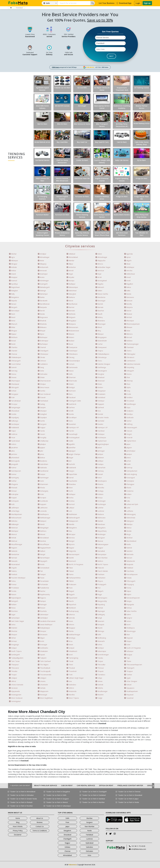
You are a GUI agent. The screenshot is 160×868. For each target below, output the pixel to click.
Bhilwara (43, 327)
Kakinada (43, 468)
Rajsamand (73, 598)
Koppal (14, 498)
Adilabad (72, 254)
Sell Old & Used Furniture (122, 234)
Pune (71, 588)
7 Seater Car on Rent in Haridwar (93, 799)
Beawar (129, 314)
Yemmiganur (16, 701)
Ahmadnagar (45, 257)
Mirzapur (72, 534)
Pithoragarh (131, 581)
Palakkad (130, 568)
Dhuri (128, 384)
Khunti (129, 488)
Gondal (100, 414)
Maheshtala (131, 518)
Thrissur (101, 668)
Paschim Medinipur (18, 578)
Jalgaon (129, 448)
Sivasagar (44, 645)
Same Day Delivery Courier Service (82, 234)
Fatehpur (101, 401)
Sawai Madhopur (46, 625)
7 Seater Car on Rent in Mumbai (93, 802)
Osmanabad (44, 568)
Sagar (13, 614)
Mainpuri (43, 521)
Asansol (14, 281)
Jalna (13, 451)
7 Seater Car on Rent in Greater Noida (23, 799)
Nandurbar (15, 554)
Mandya (129, 524)
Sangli (100, 618)
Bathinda (72, 314)
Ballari (100, 291)
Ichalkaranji (44, 441)
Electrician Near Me (82, 178)
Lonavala (43, 511)
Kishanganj (44, 491)
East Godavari (45, 394)
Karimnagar (44, 478)
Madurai (101, 514)
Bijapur (14, 334)
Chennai (14, 354)
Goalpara (130, 411)
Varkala (43, 688)
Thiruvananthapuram (134, 665)
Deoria (129, 374)
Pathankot (101, 578)
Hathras (14, 434)
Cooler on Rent (82, 160)
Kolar (42, 494)
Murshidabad (131, 541)
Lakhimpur (15, 508)
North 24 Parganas (76, 564)
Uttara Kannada (17, 685)
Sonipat (71, 648)
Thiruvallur (101, 665)
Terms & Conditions (40, 831)
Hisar (13, 438)
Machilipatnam (16, 514)
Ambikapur (130, 267)
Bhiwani (129, 327)
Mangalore (73, 528)
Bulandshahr (102, 341)
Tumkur (129, 675)
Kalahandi (72, 468)
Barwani (72, 311)
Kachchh (72, 464)
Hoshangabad (74, 438)
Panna (71, 574)
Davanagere (102, 371)
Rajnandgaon (16, 598)
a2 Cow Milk (82, 88)
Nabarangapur (103, 544)
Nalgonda (72, 551)
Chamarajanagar (132, 344)
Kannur (14, 474)
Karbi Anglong (132, 474)
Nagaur (71, 548)
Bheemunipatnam (133, 324)
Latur (128, 508)
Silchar (13, 638)
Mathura (43, 531)
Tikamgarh (130, 668)
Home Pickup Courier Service (102, 216)
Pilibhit (71, 581)
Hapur (13, 431)
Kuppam (43, 504)
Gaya (128, 407)
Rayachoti (72, 604)
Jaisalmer (15, 448)
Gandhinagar (131, 404)
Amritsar (101, 271)
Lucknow (101, 511)
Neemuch (72, 561)
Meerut (14, 534)
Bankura (72, 297)
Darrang (14, 371)
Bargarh (14, 307)
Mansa (129, 528)
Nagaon (14, 548)
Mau (70, 531)
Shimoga (101, 631)
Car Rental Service (42, 160)
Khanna (100, 484)
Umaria (43, 681)
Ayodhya (14, 284)
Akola (42, 261)
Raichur (43, 591)
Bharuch (14, 324)
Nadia (128, 544)
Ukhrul (13, 681)
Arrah (100, 277)
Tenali (71, 661)
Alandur (71, 261)
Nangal (42, 554)
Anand (13, 274)
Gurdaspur (15, 424)
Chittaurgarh (16, 361)
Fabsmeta (73, 865)
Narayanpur (102, 554)
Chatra (129, 351)
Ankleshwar (131, 274)
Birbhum (14, 337)
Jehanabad (15, 458)
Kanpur (43, 474)
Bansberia (101, 297)
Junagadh (15, 464)
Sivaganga (15, 645)
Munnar (100, 541)
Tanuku (100, 658)
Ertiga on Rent (142, 178)
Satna (13, 625)
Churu (100, 361)
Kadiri (128, 464)
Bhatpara (72, 324)
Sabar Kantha (131, 611)
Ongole (14, 568)
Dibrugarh (15, 387)
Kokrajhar (15, 494)
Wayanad (130, 695)
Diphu (128, 387)
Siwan (71, 645)
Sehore (71, 625)
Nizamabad (15, 564)
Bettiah (129, 317)
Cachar (100, 344)
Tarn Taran (15, 661)
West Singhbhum (46, 698)
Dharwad (101, 381)
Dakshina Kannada (133, 364)
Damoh (14, 367)
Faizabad (72, 397)
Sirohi (42, 641)
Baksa (129, 287)
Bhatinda (43, 324)
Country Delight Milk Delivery (102, 161)
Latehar (100, 508)
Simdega (72, 638)
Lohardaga (15, 511)
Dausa (71, 371)
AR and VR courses (62, 106)
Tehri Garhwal (45, 661)
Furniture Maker (42, 215)
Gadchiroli (72, 404)
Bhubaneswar (74, 331)
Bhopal (42, 331)
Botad (13, 341)
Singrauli (129, 638)
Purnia (129, 588)
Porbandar (44, 584)
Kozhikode (44, 501)
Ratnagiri (43, 604)
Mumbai (43, 541)
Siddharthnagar (74, 635)
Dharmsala (73, 381)
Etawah (43, 397)
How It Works (18, 826)
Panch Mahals (103, 571)
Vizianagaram (16, 695)
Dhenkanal (15, 384)
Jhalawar (101, 458)
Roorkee (14, 611)
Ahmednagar (102, 257)
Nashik (71, 558)
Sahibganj (101, 614)
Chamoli (43, 347)
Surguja (129, 655)
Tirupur (14, 675)
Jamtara (14, 454)
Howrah (129, 438)
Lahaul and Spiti (132, 504)
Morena (72, 538)
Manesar (14, 528)
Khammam (44, 484)
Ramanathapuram (133, 598)
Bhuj (99, 331)
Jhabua (42, 458)
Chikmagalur (131, 354)
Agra (13, 257)
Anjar (99, 274)
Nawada (14, 561)
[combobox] (110, 38)
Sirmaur (14, 641)
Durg (128, 391)
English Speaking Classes (122, 180)
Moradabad (44, 538)
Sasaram (101, 621)
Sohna (100, 645)
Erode (129, 394)
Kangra (71, 471)
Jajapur (42, 448)
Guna (71, 421)
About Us (40, 818)
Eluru (71, 394)
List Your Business (107, 3)
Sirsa (70, 641)
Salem (129, 614)
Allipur (71, 264)
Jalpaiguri (72, 451)
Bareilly (129, 304)
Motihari (129, 538)
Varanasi (14, 688)
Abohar (14, 254)
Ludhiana (130, 511)
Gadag (42, 404)
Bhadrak (43, 321)
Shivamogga (131, 631)
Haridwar (101, 431)
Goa (99, 411)
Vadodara (72, 685)
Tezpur (100, 661)
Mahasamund (16, 518)
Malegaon (130, 521)
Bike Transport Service (102, 125)
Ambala (14, 267)
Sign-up (147, 3)
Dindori (100, 387)
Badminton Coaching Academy (122, 107)
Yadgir (100, 698)
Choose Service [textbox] (102, 38)
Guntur (129, 421)
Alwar (128, 264)
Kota (128, 498)
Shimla (71, 631)
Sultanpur (130, 651)
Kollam (129, 494)
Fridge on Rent (122, 197)
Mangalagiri (44, 528)
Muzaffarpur (45, 544)
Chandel (14, 351)
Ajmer (129, 257)
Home (18, 818)
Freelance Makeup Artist (102, 198)
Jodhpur (100, 461)
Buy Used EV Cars (102, 142)
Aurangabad (102, 281)
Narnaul (14, 558)
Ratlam (14, 604)
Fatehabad (44, 401)
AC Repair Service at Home (102, 89)
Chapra (100, 351)
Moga (128, 534)
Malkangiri (15, 524)
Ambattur (72, 267)
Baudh (100, 314)
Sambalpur (44, 618)
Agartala (129, 254)
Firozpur (14, 404)
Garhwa (72, 407)
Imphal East (102, 441)
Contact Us (40, 826)
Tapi (128, 658)
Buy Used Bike (62, 142)
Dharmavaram (45, 381)
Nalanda (14, 551)
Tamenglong (73, 658)
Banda (129, 294)
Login (138, 3)
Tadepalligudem (17, 658)
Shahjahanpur (45, 628)
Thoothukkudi (45, 668)
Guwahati (72, 424)
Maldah (100, 521)
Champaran (73, 347)
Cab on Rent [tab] (67, 785)
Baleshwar (73, 291)
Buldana (129, 341)
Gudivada (130, 417)
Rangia (129, 601)
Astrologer (82, 106)
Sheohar (14, 631)
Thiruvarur (15, 668)
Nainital (129, 548)
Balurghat (72, 294)
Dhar (128, 377)
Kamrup (129, 468)
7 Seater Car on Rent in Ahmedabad (22, 792)
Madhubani (73, 514)
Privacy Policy (18, 831)
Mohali (14, 538)
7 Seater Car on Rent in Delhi (56, 795)
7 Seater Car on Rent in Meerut (57, 802)
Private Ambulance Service (62, 234)
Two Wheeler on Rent (142, 234)
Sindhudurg (102, 638)
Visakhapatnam (132, 691)
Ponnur (14, 584)
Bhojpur (14, 331)
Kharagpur (130, 484)
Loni (70, 511)
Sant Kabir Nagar (18, 621)
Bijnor (42, 334)
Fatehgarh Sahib (75, 401)
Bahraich (101, 287)
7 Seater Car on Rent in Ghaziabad (130, 795)
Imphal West (131, 441)
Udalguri (43, 678)
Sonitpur (101, 648)
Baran (71, 301)
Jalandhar (72, 448)
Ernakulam (101, 394)
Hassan (129, 431)
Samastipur (15, 618)
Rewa (13, 608)
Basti (13, 314)
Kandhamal (44, 471)
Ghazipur (43, 411)
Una (70, 681)
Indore (14, 444)
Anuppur (14, 277)
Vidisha (100, 688)
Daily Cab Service (122, 160)
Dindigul (72, 387)
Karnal (71, 478)
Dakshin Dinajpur (104, 364)
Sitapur (129, 641)
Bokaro (71, 337)
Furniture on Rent (62, 215)
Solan (128, 645)
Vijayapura (130, 688)
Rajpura (43, 598)
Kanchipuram (16, 471)
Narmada (130, 554)
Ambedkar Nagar (104, 267)
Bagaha (100, 284)
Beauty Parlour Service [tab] (46, 785)
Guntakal (101, 421)
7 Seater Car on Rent (62, 88)
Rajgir (100, 594)
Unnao (100, 681)
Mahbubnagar (45, 518)
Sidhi (99, 635)
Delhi (48, 3)
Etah (13, 397)
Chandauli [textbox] (100, 43)
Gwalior (100, 424)
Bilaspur (101, 334)
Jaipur (128, 444)
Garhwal (101, 407)
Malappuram (73, 521)
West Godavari (17, 698)
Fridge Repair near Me (142, 198)
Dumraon (72, 391)
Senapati (101, 625)
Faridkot (129, 397)
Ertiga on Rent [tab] (106, 785)
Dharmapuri (16, 381)
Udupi (100, 678)
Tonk (71, 675)
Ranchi (71, 601)
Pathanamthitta (75, 578)
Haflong (129, 424)
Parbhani (101, 574)
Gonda (71, 414)
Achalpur (43, 254)
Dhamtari (72, 377)
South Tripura (16, 651)
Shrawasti (44, 635)
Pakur (71, 568)
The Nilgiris (44, 665)
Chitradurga (102, 357)
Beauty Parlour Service (142, 107)
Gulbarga (15, 421)
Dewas (14, 377)
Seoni (128, 625)
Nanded (129, 551)
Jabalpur (43, 444)
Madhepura (44, 514)
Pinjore (100, 581)
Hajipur (43, 427)
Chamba (14, 347)
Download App (124, 3)
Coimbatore (131, 361)
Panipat (43, 574)
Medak (129, 531)
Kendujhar (130, 481)
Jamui (42, 454)
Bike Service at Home (82, 124)
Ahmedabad (73, 257)
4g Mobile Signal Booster (42, 89)
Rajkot (129, 594)
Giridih (71, 411)
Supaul (42, 655)
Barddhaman (45, 304)
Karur (100, 478)
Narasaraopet (74, 554)
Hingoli (129, 434)
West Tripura (74, 698)
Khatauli (14, 488)
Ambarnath (44, 267)
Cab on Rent (122, 142)
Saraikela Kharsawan (48, 621)
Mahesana (101, 518)
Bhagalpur (72, 321)
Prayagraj (130, 584)
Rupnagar (101, 611)
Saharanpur (44, 614)
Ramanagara (102, 598)
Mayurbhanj (102, 531)
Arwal (128, 277)
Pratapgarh (102, 584)
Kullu (128, 501)
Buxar (71, 344)
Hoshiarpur (102, 438)
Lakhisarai (44, 508)
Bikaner (71, 334)
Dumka (42, 391)
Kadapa (100, 464)
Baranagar (101, 301)
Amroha (129, 271)
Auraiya (71, 281)
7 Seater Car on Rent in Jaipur (128, 799)
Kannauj (101, 471)
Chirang (71, 357)
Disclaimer (18, 835)
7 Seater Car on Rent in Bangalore (58, 792)
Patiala (129, 578)
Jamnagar (101, 451)
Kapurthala (73, 474)
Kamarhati (101, 468)
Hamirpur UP (103, 427)
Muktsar (14, 541)
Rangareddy (102, 601)
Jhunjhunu (43, 461)
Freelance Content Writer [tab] (130, 785)
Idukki (71, 441)
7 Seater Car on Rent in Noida (128, 802)
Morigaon (101, 538)
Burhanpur (44, 344)
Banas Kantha (103, 294)
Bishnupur (44, 337)
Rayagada (130, 604)
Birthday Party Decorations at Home (122, 125)
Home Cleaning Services (82, 216)
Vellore (71, 688)
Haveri (42, 434)
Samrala (72, 618)
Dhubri (71, 384)
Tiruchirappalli (45, 671)
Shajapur (72, 628)
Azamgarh (44, 284)
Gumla (42, 421)
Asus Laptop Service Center (102, 107)
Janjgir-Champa (74, 454)
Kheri (71, 488)
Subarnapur (102, 651)
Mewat (43, 534)
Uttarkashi (44, 685)
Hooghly (43, 438)
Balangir (43, 291)
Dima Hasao (45, 387)
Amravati (43, 271)
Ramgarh (15, 601)
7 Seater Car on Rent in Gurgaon (57, 799)
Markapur (15, 531)
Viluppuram (44, 691)
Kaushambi (73, 481)
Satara (129, 621)
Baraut (14, 304)
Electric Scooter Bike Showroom (62, 180)
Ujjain (128, 678)
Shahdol (14, 628)
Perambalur (44, 581)
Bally (13, 294)
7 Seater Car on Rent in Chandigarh (94, 792)
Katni (42, 481)
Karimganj (15, 478)
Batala (42, 314)
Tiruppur (130, 671)
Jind (70, 461)
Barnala (100, 307)
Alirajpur (14, 264)
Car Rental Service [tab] (86, 785)
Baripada (43, 307)
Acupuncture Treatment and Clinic (122, 89)
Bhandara (101, 321)
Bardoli (100, 304)
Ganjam (43, 407)
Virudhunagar (103, 691)
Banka (42, 297)
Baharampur (73, 287)
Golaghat (43, 414)
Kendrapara (102, 481)
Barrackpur (15, 311)
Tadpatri (43, 658)
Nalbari (43, 551)
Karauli (100, 474)
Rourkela (43, 611)
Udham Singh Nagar (76, 678)
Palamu (14, 571)
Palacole (101, 568)
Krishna (71, 501)
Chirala (42, 357)
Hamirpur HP (74, 427)
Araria (42, 277)
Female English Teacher (62, 198)
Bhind (100, 327)
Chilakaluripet (16, 357)
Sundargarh (15, 655)
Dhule (100, 384)
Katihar (14, 481)
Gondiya (129, 414)
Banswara (130, 297)
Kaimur (14, 468)
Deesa (14, 374)
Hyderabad (15, 441)
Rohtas (129, 608)
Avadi (128, 281)
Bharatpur (130, 321)
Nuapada (130, 564)
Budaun (71, 341)
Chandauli (20, 8)
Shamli (100, 628)
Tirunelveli (73, 671)
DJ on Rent (142, 160)
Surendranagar (103, 655)
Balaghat (14, 291)
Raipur (129, 591)
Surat (71, 655)
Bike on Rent (62, 124)
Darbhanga (102, 367)
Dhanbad (101, 377)
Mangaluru (101, 528)
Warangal (43, 695)
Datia (42, 371)
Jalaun (100, 448)
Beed (13, 317)
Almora (100, 264)
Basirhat (101, 311)
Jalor (42, 451)
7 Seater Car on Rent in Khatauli (21, 802)
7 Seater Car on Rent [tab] (20, 785)
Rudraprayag (74, 611)
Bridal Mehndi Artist (42, 142)
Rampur (43, 601)
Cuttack (71, 364)
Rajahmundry (45, 594)
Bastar (129, 311)
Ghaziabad (15, 411)
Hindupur (101, 434)
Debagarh (130, 371)
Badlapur (72, 284)
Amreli (71, 271)
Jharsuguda (15, 461)
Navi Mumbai (102, 558)
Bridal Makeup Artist (142, 123)
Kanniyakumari (132, 471)
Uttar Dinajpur (132, 681)
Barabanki (44, 301)
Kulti (13, 504)
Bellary (100, 317)
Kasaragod (130, 478)
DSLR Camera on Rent (42, 180)
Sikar (128, 635)
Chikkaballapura (103, 354)
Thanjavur (15, 665)
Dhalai (42, 377)
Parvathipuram (132, 574)
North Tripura (103, 564)
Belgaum (72, 317)
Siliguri (42, 638)
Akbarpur (15, 261)
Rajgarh (72, 594)
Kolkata (100, 494)
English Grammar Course (102, 180)
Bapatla (14, 301)
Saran (71, 621)
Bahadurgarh (45, 287)
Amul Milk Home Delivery (42, 107)
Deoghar (101, 374)
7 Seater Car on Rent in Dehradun (22, 795)
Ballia (128, 291)
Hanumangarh (132, 427)
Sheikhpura (130, 628)
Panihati (14, 574)
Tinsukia (14, 671)
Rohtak (100, 608)
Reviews (40, 822)
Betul (13, 321)
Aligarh (129, 261)
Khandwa (72, 484)
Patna (13, 581)
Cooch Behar (16, 364)
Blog (18, 822)
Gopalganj (15, 417)
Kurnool (72, 504)
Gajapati (101, 404)
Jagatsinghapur (103, 444)
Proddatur (15, 588)
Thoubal (72, 668)
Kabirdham (44, 464)
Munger (72, 541)
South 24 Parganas (134, 648)
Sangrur (129, 618)
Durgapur (15, 394)
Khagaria (14, 484)
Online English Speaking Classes (42, 234)
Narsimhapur (45, 558)
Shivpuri (14, 635)
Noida (42, 564)
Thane (129, 661)
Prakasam (72, 584)
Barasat (129, 301)
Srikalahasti (73, 651)
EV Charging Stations (42, 198)
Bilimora (129, 334)
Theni (71, 665)
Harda (42, 431)
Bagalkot (130, 284)
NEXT (111, 56)
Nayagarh (44, 561)
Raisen (14, 594)
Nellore (100, 561)
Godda (14, 414)
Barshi (42, 311)
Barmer (72, 307)
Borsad (129, 337)
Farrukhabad (16, 401)
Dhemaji (129, 381)
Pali (41, 571)
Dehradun (44, 374)
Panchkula (130, 571)
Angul (71, 274)
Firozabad (130, 401)
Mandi (42, 524)
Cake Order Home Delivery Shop (142, 143)
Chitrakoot (130, 357)
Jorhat (129, 461)
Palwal (71, 571)
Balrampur (44, 294)
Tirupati (100, 671)
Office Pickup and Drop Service (142, 216)
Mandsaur (101, 524)
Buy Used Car (82, 142)
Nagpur (100, 548)
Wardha (72, 695)
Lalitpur (71, 508)
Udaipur (14, 678)
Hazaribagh (73, 434)
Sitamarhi (101, 641)
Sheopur (43, 631)
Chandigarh (44, 351)
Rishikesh (72, 608)
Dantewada (73, 367)
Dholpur (43, 384)
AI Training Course (142, 88)
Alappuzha (101, 261)
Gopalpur (43, 417)
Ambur (14, 271)
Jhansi (128, 458)
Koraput (43, 498)
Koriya (100, 498)
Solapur (14, 648)
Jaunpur (129, 454)
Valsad (129, 685)
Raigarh (100, 591)
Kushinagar (102, 504)
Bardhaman (73, 304)
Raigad (71, 591)
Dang (42, 367)
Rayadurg (101, 604)
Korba (71, 498)
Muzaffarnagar (17, 544)
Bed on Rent (42, 124)
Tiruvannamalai (46, 675)
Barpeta (129, 307)
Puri (99, 588)
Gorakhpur (73, 417)
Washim (101, 695)
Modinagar (102, 534)
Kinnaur (14, 491)
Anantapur (44, 274)
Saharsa (72, 614)
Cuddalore (44, 364)
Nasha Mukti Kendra (122, 215)
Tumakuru (101, 675)
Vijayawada (15, 691)
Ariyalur (71, 277)
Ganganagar (16, 407)
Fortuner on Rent (82, 197)
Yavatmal (130, 698)
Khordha (101, 488)
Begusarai (44, 317)
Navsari (129, 558)
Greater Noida (103, 417)
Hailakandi (15, 427)
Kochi (71, 491)
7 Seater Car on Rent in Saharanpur (58, 806)
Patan (42, 578)
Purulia (14, 591)
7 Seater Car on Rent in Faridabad (94, 795)
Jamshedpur (131, 451)
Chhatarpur (44, 354)
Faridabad (101, 397)
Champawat (102, 347)
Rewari (43, 608)
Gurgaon (43, 424)
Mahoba (14, 521)
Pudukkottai (44, 588)
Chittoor (43, 361)
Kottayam (15, 501)
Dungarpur (102, 391)
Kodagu (100, 491)
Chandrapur (73, 351)
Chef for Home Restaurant (62, 161)
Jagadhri (72, 444)
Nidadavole (131, 561)
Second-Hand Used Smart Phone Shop (102, 234)
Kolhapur (72, 494)
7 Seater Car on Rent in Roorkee (21, 806)
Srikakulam (44, 651)
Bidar (128, 331)
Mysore (72, 544)
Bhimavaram (73, 327)
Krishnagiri (102, 501)
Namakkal (101, 551)
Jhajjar (71, 458)
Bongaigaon (102, 337)
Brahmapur (44, 341)
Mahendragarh (74, 518)
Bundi (13, 344)
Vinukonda (72, 691)
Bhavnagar (102, 324)
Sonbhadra (44, 648)
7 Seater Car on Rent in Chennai (129, 792)
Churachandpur (74, 361)
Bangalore (15, 297)
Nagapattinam (45, 548)
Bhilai (13, 327)
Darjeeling (130, 367)
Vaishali (100, 685)
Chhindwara (73, 354)
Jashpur (100, 454)
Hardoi (71, 431)
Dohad (14, 391)
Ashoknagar (44, 281)
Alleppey (43, 264)
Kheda (42, 488)
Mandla (71, 524)
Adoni (100, 254)
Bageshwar (15, 287)
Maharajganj (131, 514)
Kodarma (130, 491)
